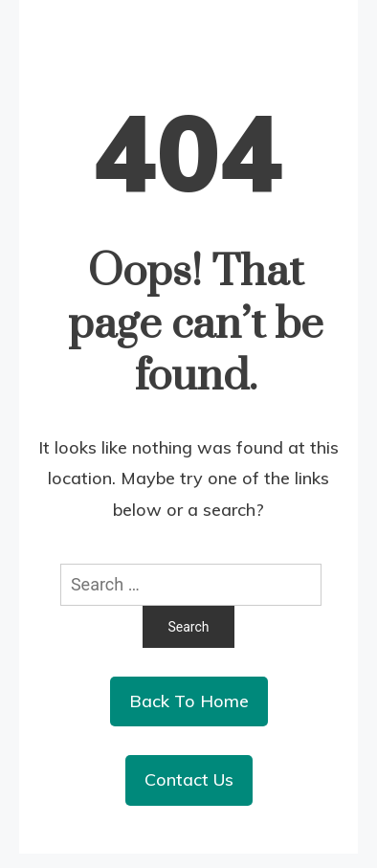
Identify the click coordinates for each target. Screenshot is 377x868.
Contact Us (189, 779)
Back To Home (189, 701)
